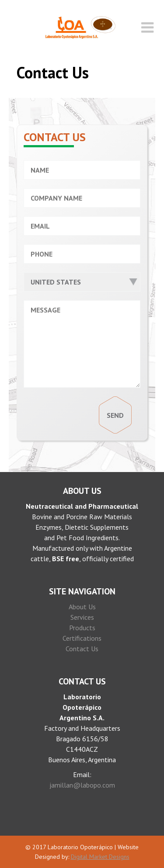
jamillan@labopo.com (82, 785)
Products (82, 628)
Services (82, 617)
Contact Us (82, 649)
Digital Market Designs (100, 857)
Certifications (82, 638)
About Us (82, 607)
